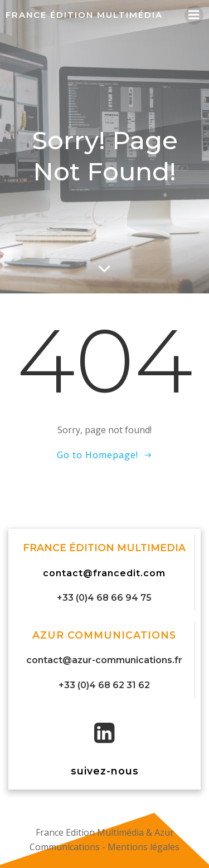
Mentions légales (144, 847)
